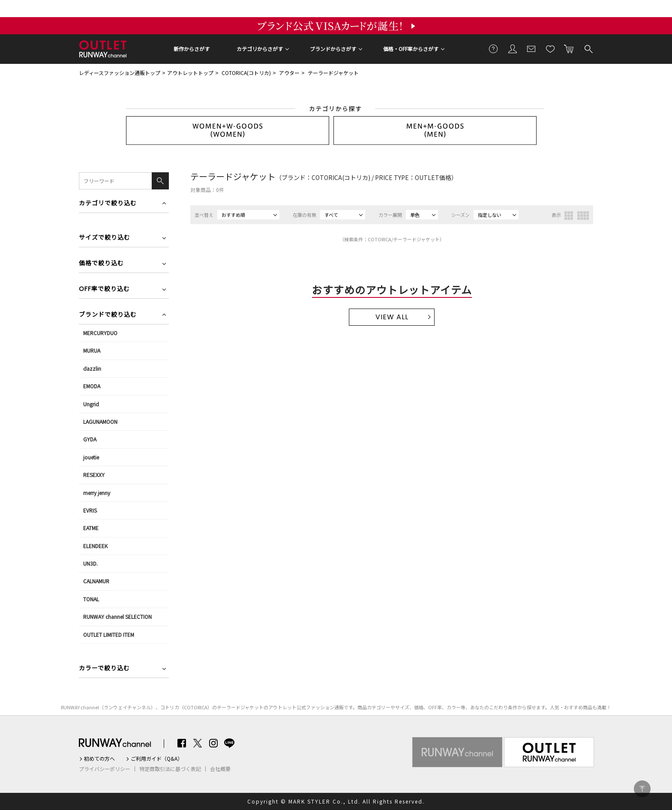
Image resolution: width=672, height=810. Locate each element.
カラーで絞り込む (104, 669)
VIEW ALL (392, 317)
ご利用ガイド (494, 48)
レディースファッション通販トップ (120, 73)
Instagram (213, 743)
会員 (513, 48)
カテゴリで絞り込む (108, 204)
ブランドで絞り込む (108, 315)
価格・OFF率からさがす (411, 49)
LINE (229, 743)
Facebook (182, 743)
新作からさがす (192, 49)
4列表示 (583, 216)
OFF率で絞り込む (104, 289)
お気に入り (550, 48)
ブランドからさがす (333, 49)
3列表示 (569, 216)
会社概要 (220, 769)
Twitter (198, 743)
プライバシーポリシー (105, 769)
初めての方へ (99, 759)
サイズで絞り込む (105, 238)
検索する (588, 48)
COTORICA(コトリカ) (246, 73)
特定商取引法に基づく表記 (170, 769)
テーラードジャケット (333, 73)
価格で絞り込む (101, 264)
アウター (289, 73)
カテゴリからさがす (260, 49)
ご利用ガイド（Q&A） (157, 759)
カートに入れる (569, 48)
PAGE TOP (642, 789)
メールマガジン (531, 48)
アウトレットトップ (190, 73)
